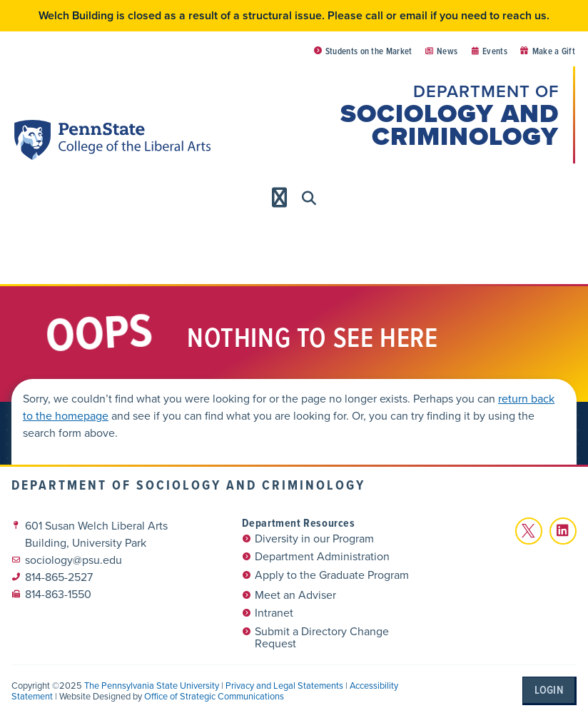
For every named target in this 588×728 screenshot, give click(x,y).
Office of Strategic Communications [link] (214, 696)
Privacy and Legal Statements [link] (284, 686)
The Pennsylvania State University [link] (152, 686)
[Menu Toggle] (280, 198)
